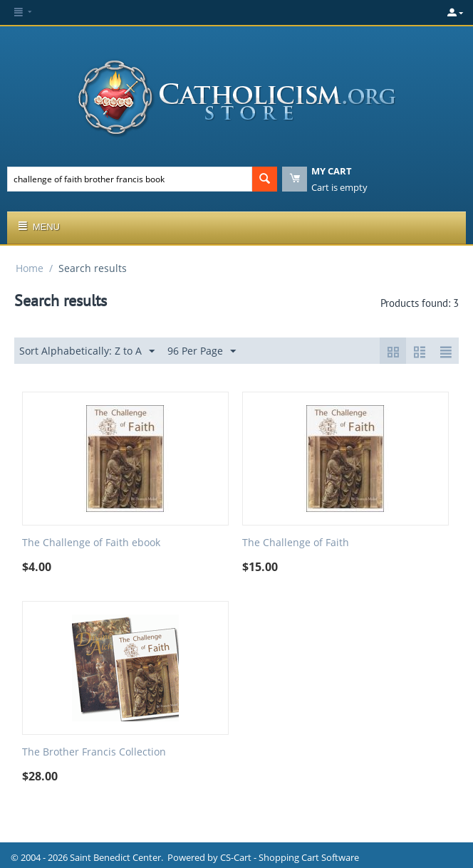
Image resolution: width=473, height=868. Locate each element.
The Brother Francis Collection (94, 752)
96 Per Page (202, 351)
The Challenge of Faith (296, 543)
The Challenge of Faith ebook (91, 543)
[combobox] (130, 179)
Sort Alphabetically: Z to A (87, 351)
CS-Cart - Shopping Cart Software (290, 857)
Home (30, 268)
